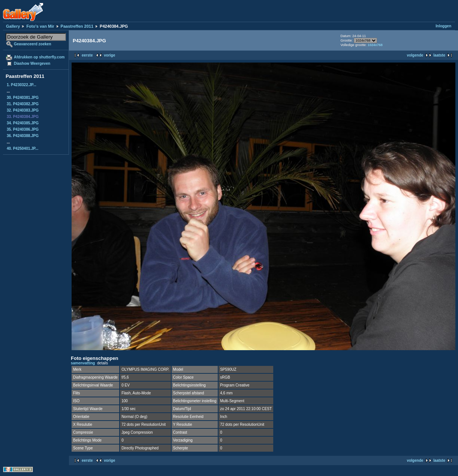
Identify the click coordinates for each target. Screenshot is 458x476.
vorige (109, 55)
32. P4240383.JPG (23, 110)
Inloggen (443, 26)
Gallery (13, 26)
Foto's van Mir (40, 26)
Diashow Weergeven (32, 63)
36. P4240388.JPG (23, 136)
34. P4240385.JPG (23, 123)
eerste (87, 55)
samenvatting (83, 363)
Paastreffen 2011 (77, 26)
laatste (439, 55)
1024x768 (375, 45)
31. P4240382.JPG (23, 104)
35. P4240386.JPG (23, 129)
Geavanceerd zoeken (33, 44)
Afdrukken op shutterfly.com (39, 57)
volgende (415, 55)
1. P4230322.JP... (22, 85)
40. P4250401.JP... (22, 148)
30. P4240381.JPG (23, 98)
